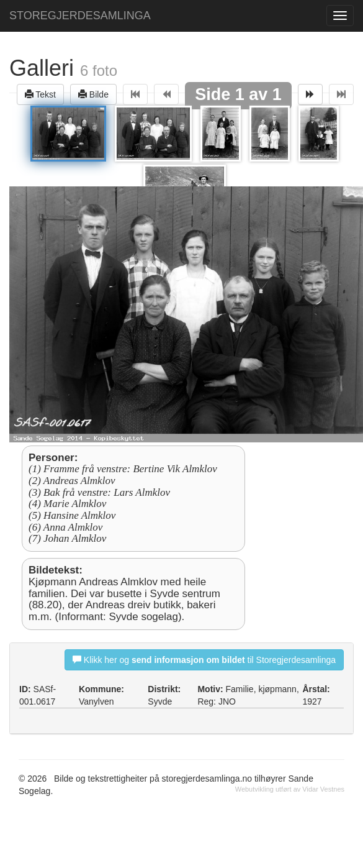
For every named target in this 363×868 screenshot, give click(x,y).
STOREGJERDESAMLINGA (80, 16)
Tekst (40, 94)
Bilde (93, 94)
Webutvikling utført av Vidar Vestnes (290, 789)
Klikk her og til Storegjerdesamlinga (204, 660)
